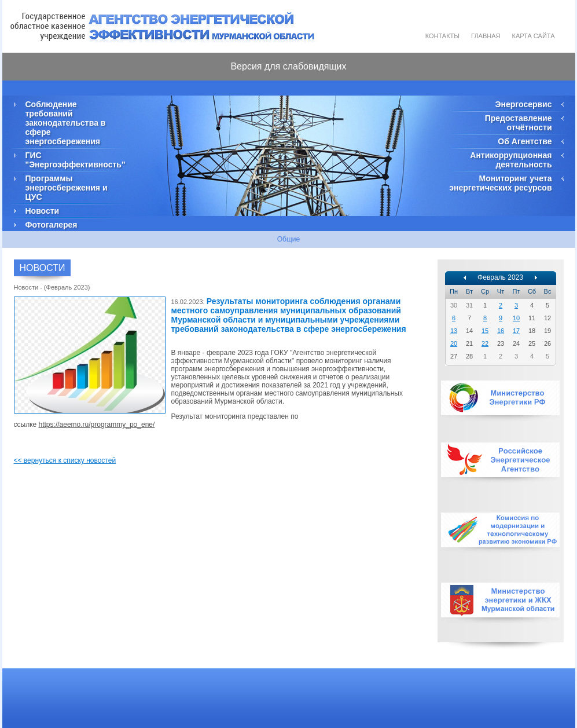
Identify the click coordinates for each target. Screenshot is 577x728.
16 (501, 331)
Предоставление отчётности (519, 123)
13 (454, 331)
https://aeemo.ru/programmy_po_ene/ (97, 425)
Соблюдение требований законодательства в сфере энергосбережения (66, 123)
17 (516, 331)
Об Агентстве (525, 141)
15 (485, 331)
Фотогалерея (52, 225)
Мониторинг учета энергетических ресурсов (500, 183)
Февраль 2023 (500, 277)
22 (485, 343)
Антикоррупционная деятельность (511, 160)
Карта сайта (534, 36)
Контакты (442, 36)
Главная (486, 36)
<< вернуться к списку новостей (65, 460)
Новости (43, 211)
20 (454, 343)
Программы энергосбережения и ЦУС (67, 188)
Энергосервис (524, 104)
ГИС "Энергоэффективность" (75, 160)
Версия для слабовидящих (288, 66)
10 (516, 318)
